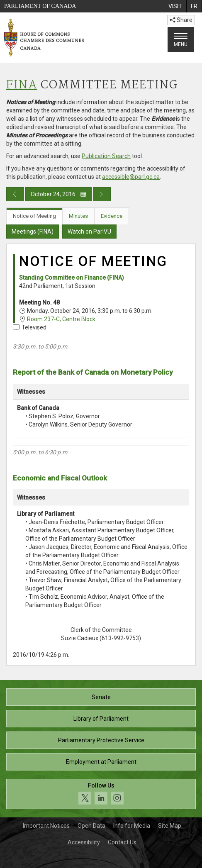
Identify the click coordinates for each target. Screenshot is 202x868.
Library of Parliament (101, 719)
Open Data (91, 826)
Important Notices (46, 826)
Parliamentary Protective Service (101, 740)
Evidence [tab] (112, 216)
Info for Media (132, 826)
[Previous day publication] (15, 194)
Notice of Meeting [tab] (34, 216)
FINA (22, 85)
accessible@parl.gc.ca (131, 177)
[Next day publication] (102, 194)
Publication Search (106, 156)
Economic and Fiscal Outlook (60, 478)
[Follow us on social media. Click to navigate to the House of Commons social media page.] (101, 794)
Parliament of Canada (40, 6)
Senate (101, 697)
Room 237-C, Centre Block (61, 319)
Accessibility (84, 842)
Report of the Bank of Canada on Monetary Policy (93, 372)
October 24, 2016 (58, 194)
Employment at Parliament (101, 762)
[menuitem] (175, 6)
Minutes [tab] (78, 216)
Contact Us (122, 842)
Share (181, 20)
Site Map (170, 826)
